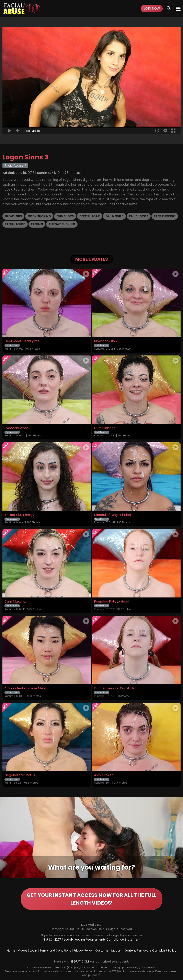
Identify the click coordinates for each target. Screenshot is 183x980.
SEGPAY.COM (80, 961)
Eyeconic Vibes (16, 428)
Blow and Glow (106, 341)
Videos (23, 951)
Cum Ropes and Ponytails (114, 688)
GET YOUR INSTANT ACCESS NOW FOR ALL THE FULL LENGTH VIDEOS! (92, 899)
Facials (37, 224)
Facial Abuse (15, 224)
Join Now (152, 8)
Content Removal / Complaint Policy (150, 951)
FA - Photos (139, 216)
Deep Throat (90, 216)
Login (33, 951)
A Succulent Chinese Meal (25, 688)
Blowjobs (13, 216)
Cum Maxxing (15, 602)
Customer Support (108, 951)
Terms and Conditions (55, 951)
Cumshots (65, 216)
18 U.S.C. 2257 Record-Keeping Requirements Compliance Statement (91, 940)
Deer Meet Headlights (22, 341)
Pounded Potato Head (112, 602)
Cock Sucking (39, 216)
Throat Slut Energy (19, 515)
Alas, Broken (104, 775)
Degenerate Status (20, 775)
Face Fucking (165, 216)
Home (11, 951)
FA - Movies (114, 216)
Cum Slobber (105, 428)
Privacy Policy (83, 951)
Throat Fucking (62, 224)
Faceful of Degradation (112, 515)
